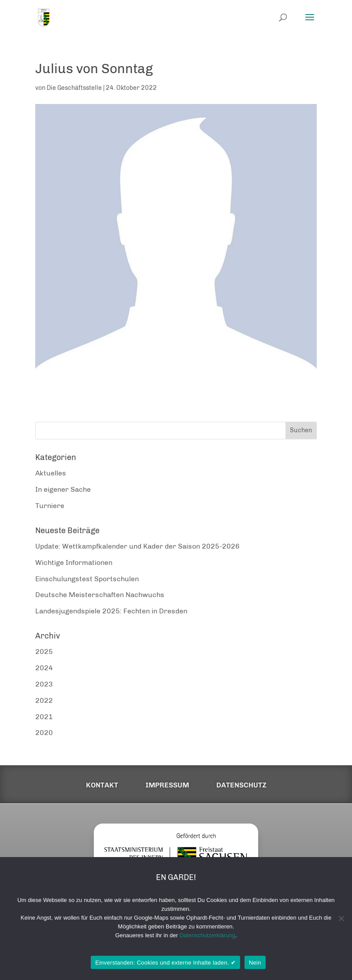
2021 (44, 717)
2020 (44, 733)
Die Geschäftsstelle (74, 88)
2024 (44, 668)
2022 (44, 700)
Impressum (167, 785)
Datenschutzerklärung (207, 935)
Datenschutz (241, 785)
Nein (255, 963)
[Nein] (341, 918)
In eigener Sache (63, 489)
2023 (44, 684)
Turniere (50, 506)
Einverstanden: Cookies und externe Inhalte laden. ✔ (165, 963)
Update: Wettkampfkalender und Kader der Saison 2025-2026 (137, 546)
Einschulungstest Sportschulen (87, 579)
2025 (44, 651)
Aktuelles (51, 473)
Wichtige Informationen (74, 562)
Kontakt (102, 785)
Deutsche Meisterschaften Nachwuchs (100, 595)
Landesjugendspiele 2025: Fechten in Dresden (111, 611)
